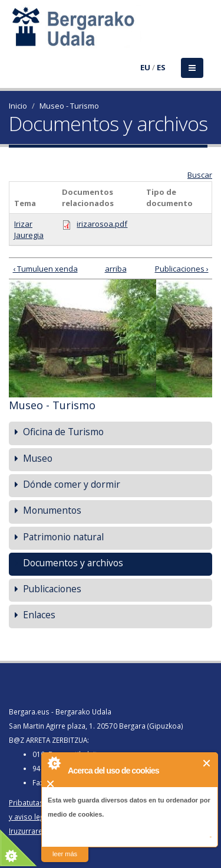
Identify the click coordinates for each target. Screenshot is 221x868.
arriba (109, 269)
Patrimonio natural (63, 537)
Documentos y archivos (73, 563)
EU (145, 67)
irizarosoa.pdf (102, 224)
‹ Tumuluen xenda (45, 269)
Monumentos (52, 510)
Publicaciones (52, 589)
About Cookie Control (54, 763)
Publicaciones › (182, 269)
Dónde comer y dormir (72, 484)
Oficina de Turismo (63, 432)
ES (161, 67)
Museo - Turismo (69, 106)
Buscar (200, 175)
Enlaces (39, 615)
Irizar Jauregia (29, 229)
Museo (38, 458)
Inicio (18, 106)
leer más (65, 854)
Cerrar (207, 763)
